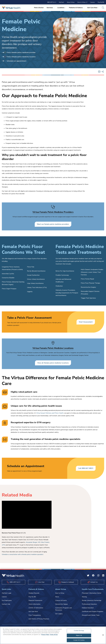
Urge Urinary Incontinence (35, 283)
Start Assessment (86, 322)
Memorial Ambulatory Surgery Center (56, 355)
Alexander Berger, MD (33, 542)
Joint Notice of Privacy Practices (39, 619)
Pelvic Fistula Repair (87, 279)
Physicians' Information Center (92, 593)
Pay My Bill (101, 2)
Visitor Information (34, 604)
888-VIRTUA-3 (52, 2)
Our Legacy (59, 614)
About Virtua (71, 2)
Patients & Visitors (77, 8)
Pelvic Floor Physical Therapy (90, 283)
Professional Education (89, 604)
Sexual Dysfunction (33, 275)
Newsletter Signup (61, 604)
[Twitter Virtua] (88, 576)
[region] (53, 635)
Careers (93, 2)
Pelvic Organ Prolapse (9, 289)
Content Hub (6, 604)
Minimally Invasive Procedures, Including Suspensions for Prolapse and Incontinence (67, 293)
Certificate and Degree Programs (93, 612)
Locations (62, 8)
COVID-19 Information (36, 608)
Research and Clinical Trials (91, 615)
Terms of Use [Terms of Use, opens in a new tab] (54, 635)
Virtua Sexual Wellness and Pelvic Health (50, 413)
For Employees (7, 601)
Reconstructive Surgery (88, 287)
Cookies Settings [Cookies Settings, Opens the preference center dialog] (79, 631)
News (57, 597)
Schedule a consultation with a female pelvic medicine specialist (23, 555)
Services (51, 8)
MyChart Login (7, 593)
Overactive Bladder (8, 278)
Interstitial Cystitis (8, 274)
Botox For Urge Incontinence (65, 271)
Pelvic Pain (31, 267)
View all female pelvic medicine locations (53, 363)
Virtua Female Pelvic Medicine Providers (53, 212)
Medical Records (34, 593)
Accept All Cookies (79, 640)
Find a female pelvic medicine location (19, 57)
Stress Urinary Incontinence (36, 279)
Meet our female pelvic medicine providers (53, 224)
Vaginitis (30, 292)
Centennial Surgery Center (80, 355)
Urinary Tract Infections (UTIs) (37, 288)
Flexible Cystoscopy (62, 275)
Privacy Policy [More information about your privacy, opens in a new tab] (45, 635)
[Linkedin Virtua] (103, 576)
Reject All (79, 635)
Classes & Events (61, 601)
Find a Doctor (39, 8)
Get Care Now (93, 8)
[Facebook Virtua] (93, 576)
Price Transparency (35, 615)
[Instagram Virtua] (98, 576)
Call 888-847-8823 (86, 468)
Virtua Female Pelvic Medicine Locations (53, 348)
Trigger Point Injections (88, 298)
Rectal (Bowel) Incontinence (36, 271)
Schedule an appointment (14, 61)
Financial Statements (35, 601)
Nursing (84, 597)
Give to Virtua (82, 2)
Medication (59, 286)
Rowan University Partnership (92, 601)
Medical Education (88, 608)
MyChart (61, 2)
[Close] (103, 635)
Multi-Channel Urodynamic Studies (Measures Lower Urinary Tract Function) (92, 272)
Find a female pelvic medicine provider (19, 52)
